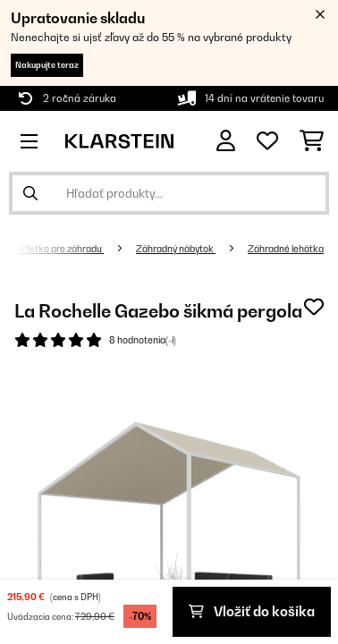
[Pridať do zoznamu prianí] (314, 307)
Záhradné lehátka (286, 249)
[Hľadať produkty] (169, 193)
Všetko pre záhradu (61, 249)
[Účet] (226, 141)
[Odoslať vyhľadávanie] (30, 193)
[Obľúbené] (267, 141)
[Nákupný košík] (312, 141)
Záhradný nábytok (176, 249)
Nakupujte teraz (47, 65)
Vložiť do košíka (252, 611)
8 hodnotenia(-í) (143, 340)
